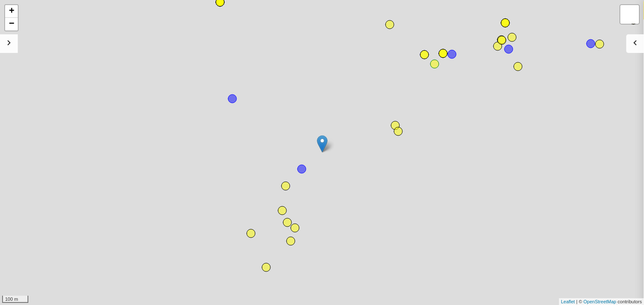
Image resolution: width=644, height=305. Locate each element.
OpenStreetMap (600, 302)
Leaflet (568, 302)
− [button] (12, 24)
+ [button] (12, 11)
